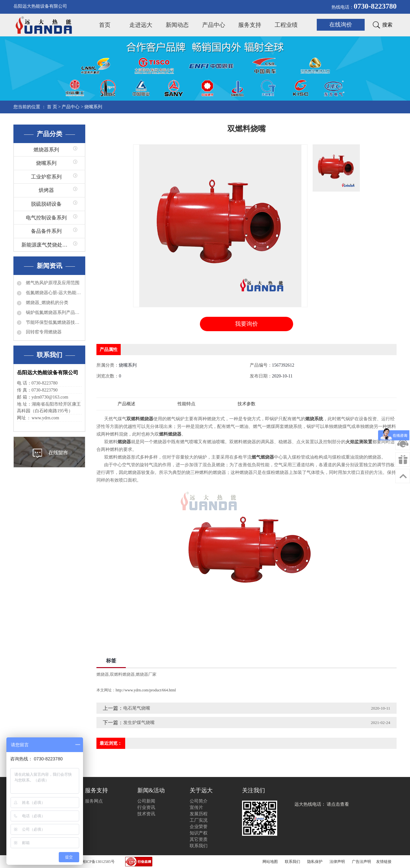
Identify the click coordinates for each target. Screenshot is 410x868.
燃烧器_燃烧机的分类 (46, 303)
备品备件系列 (46, 231)
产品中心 (214, 25)
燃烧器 (103, 674)
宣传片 (196, 807)
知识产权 (199, 833)
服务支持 (250, 25)
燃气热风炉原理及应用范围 (52, 283)
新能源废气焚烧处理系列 (49, 245)
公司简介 (199, 801)
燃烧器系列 (46, 150)
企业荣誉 (199, 827)
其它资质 (199, 839)
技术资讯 (146, 814)
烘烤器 (46, 190)
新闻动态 (177, 25)
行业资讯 (146, 807)
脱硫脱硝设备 (46, 204)
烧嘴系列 (93, 107)
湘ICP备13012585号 (98, 862)
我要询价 (247, 324)
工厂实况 (199, 820)
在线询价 (341, 25)
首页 (105, 25)
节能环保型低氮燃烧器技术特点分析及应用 (53, 322)
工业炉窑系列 (46, 177)
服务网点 (94, 801)
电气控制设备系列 (46, 218)
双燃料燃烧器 (122, 674)
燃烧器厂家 (146, 674)
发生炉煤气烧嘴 (139, 723)
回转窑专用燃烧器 (43, 332)
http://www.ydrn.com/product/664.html (146, 690)
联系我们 (199, 846)
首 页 (52, 107)
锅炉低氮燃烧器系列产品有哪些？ (53, 312)
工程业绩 (286, 25)
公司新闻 (146, 801)
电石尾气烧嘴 (137, 708)
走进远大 (141, 25)
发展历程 (199, 814)
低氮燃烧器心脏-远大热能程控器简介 (53, 293)
